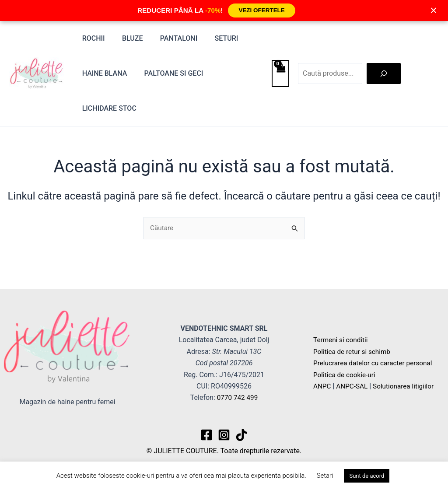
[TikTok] (241, 435)
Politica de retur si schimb (353, 352)
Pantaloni (171, 38)
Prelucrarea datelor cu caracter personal (375, 363)
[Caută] (384, 73)
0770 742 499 (238, 397)
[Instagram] (224, 435)
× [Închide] (434, 10)
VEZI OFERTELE (262, 10)
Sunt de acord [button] (367, 476)
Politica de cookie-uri (346, 375)
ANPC (322, 386)
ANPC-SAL (353, 386)
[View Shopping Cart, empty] (280, 73)
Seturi (215, 38)
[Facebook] (206, 435)
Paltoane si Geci (169, 73)
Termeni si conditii (342, 340)
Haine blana (103, 73)
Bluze (128, 38)
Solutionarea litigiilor (407, 386)
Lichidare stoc (108, 108)
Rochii (92, 38)
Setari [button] (325, 476)
